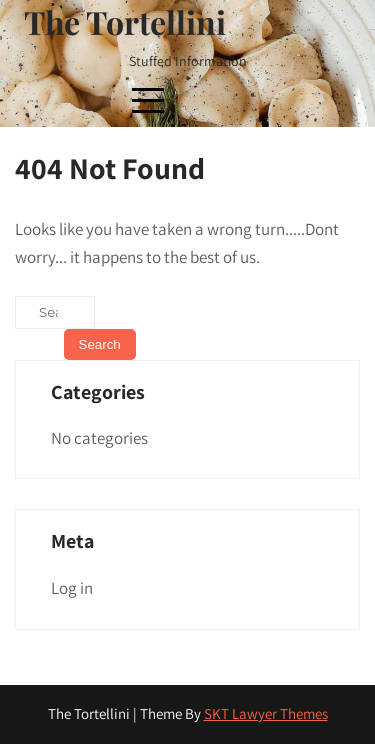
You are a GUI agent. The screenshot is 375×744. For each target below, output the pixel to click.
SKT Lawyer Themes (266, 713)
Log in (72, 588)
